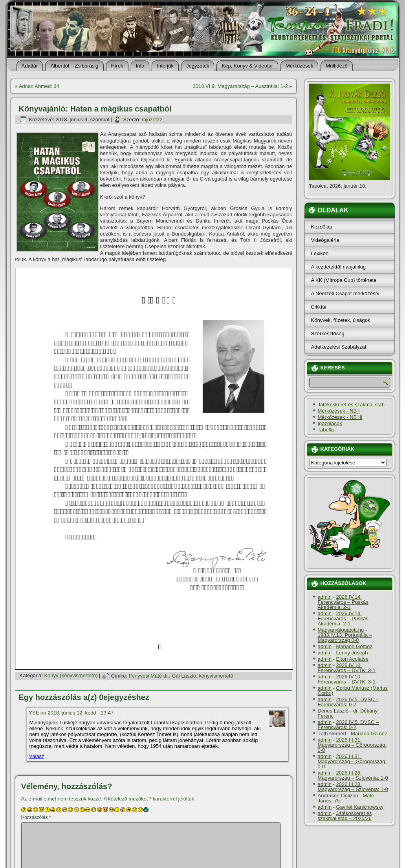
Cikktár (319, 307)
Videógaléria (325, 240)
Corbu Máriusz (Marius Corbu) (353, 691)
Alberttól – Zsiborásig (74, 66)
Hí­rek (117, 66)
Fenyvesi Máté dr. (149, 676)
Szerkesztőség (328, 333)
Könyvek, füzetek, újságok (341, 320)
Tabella (326, 430)
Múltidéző (337, 66)
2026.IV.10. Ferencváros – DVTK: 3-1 (347, 668)
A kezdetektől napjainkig (338, 267)
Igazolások (330, 423)
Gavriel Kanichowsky (360, 807)
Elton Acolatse (352, 659)
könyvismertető (216, 676)
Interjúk (165, 66)
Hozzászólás (36, 817)
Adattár (30, 66)
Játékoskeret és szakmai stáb (351, 405)
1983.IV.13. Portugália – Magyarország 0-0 (345, 638)
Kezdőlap (322, 227)
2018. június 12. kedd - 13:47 (81, 713)
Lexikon (320, 253)
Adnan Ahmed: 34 (39, 86)
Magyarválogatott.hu (341, 630)
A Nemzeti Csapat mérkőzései (345, 293)
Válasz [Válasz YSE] (37, 756)
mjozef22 (152, 120)
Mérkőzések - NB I (339, 411)
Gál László (184, 676)
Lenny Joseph (352, 653)
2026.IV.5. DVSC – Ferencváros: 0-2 (348, 702)
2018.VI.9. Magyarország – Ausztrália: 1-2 (240, 86)
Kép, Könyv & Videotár (247, 66)
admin (325, 597)
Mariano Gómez (354, 646)
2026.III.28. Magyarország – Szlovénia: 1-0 (353, 775)
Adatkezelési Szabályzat (339, 347)
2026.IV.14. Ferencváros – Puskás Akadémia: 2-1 (343, 602)
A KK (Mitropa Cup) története (344, 280)
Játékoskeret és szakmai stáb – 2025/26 (345, 816)
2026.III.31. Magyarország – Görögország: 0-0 (352, 745)
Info (140, 66)
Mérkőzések (299, 66)
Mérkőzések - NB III (340, 417)
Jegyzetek (198, 66)
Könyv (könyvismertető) (71, 676)
